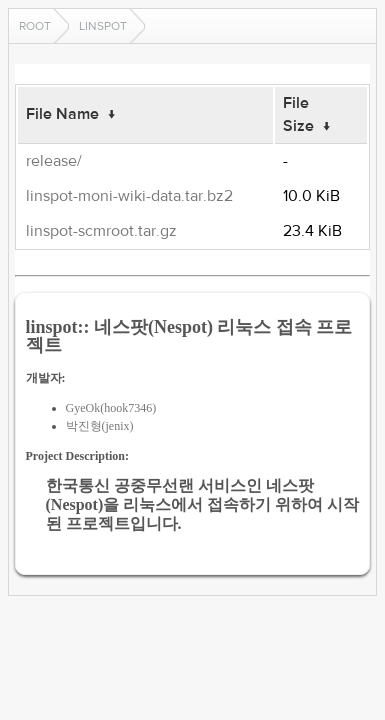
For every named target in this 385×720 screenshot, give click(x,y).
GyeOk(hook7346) (111, 408)
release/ (54, 161)
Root (35, 26)
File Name (62, 114)
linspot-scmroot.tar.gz (101, 231)
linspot (103, 26)
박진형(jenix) (100, 426)
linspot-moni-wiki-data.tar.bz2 (129, 196)
